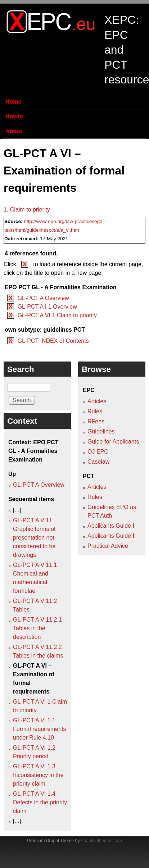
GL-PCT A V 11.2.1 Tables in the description (37, 628)
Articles (97, 401)
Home (13, 102)
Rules (95, 411)
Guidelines (101, 431)
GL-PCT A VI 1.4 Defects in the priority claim (40, 802)
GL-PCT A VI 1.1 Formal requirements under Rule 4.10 (40, 729)
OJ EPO (98, 452)
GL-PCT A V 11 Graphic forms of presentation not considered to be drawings (34, 538)
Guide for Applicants (113, 442)
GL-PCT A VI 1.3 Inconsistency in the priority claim (38, 775)
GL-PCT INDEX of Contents (53, 341)
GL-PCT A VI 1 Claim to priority (57, 315)
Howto (14, 116)
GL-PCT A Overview (43, 298)
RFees (96, 421)
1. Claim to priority (27, 210)
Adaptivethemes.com (101, 841)
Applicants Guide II (112, 536)
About (14, 131)
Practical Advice (108, 546)
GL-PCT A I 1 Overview (47, 307)
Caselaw (98, 462)
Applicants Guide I (111, 526)
